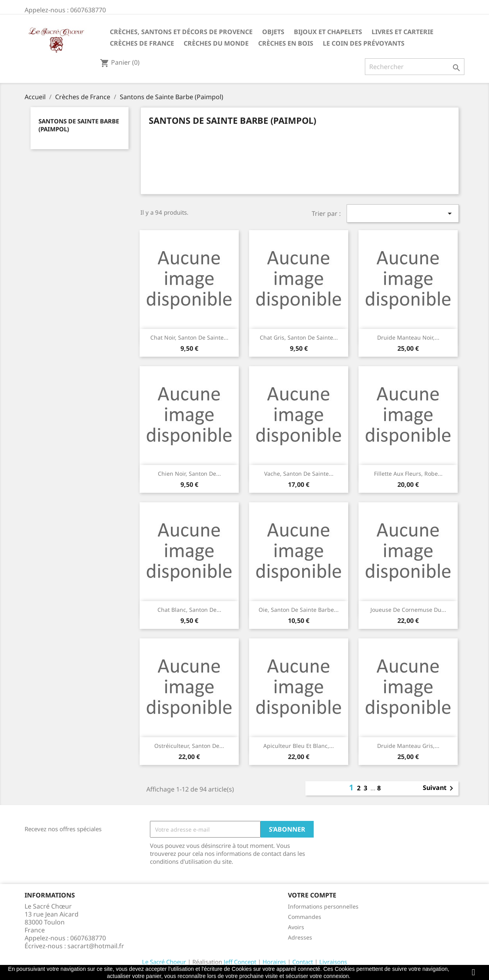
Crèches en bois (286, 43)
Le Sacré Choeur (164, 962)
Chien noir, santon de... (189, 474)
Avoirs (296, 927)
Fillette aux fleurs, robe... (408, 474)
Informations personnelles (323, 906)
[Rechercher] (415, 67)
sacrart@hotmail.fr (96, 946)
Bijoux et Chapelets (328, 32)
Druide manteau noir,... (408, 337)
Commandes (305, 917)
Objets (273, 32)
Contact (303, 962)
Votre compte (312, 895)
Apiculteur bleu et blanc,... (299, 746)
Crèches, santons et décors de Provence (181, 32)
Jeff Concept (240, 962)
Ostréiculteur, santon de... (189, 746)
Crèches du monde (216, 43)
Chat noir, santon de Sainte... (189, 337)
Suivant (439, 788)
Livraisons (333, 962)
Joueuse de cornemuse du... (408, 610)
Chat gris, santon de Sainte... (299, 337)
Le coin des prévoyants (364, 43)
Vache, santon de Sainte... (299, 474)
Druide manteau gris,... (408, 746)
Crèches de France (142, 43)
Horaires (274, 962)
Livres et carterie (403, 32)
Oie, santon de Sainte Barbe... (299, 610)
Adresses (300, 937)
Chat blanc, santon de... (189, 610)
